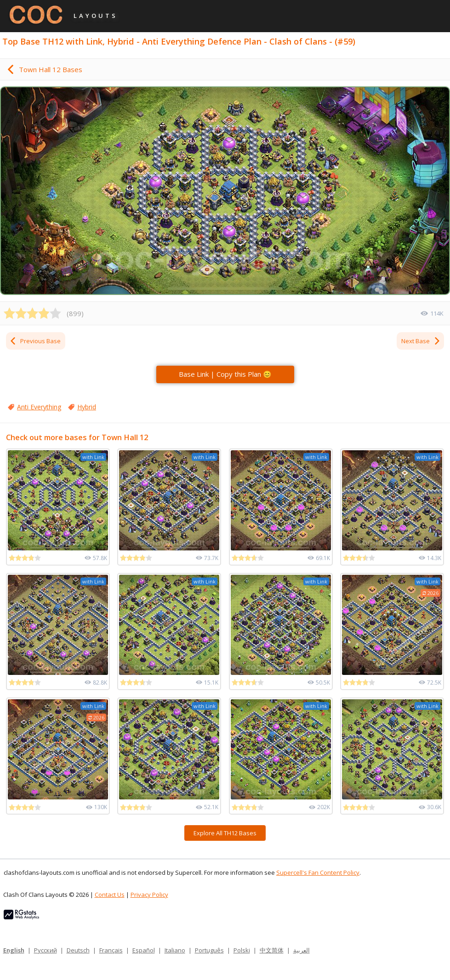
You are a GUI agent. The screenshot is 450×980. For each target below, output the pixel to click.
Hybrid (87, 407)
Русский (46, 950)
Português (209, 950)
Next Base (421, 341)
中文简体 (272, 950)
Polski (242, 950)
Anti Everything (39, 407)
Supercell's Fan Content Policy (318, 872)
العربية (302, 950)
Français (111, 950)
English (14, 950)
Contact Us (110, 895)
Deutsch (78, 950)
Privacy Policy (149, 895)
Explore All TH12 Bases (225, 833)
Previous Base (35, 341)
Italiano (175, 950)
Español (144, 950)
